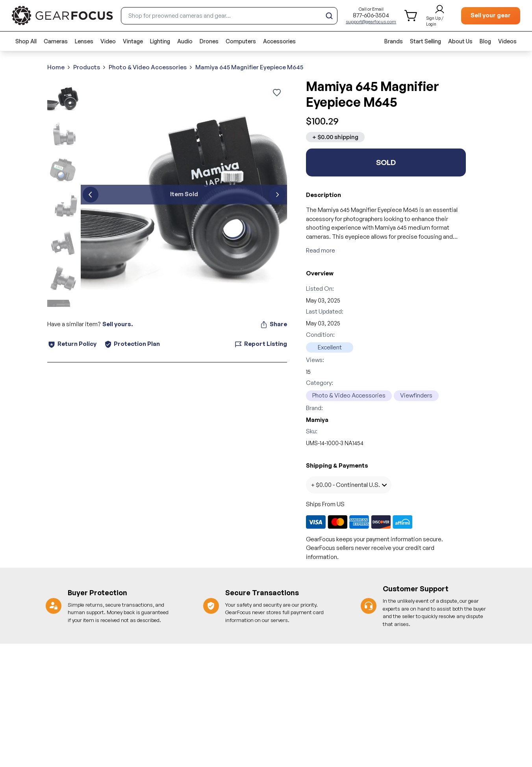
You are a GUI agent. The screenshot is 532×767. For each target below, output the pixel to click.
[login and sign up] (440, 16)
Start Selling (425, 41)
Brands (394, 41)
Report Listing (261, 344)
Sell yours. (118, 324)
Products (87, 67)
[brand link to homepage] (62, 16)
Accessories (279, 41)
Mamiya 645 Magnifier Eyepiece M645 (249, 67)
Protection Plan (132, 344)
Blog (485, 41)
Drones (209, 41)
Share (273, 324)
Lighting (160, 41)
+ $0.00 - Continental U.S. (349, 485)
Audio (185, 41)
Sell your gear (491, 15)
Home (56, 67)
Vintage (133, 41)
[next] (277, 195)
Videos (507, 41)
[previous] (91, 195)
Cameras (56, 41)
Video (108, 41)
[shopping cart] (411, 16)
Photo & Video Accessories (148, 67)
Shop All (26, 41)
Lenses (84, 41)
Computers (241, 41)
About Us (460, 41)
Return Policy (72, 344)
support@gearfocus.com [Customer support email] (371, 22)
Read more (321, 250)
